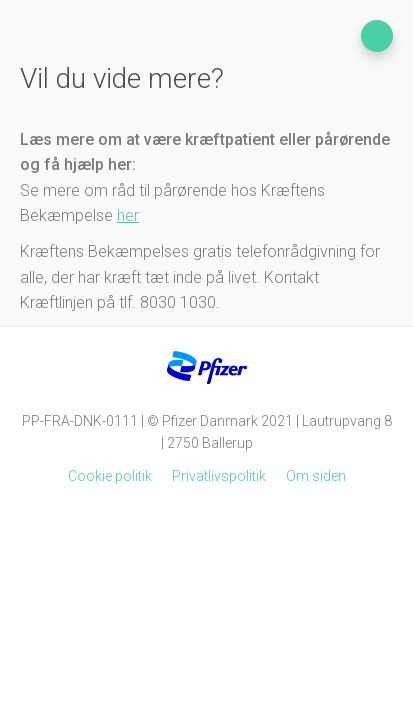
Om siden (316, 476)
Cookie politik (110, 476)
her (128, 215)
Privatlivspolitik (219, 476)
